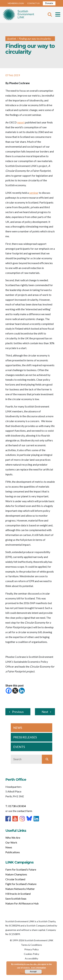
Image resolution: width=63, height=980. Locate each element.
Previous (18, 712)
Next (45, 712)
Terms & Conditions (32, 945)
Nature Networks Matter (20, 889)
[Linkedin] (22, 691)
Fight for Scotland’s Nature (21, 884)
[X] (15, 691)
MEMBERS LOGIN (16, 3)
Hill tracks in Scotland (18, 894)
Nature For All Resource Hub (22, 903)
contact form (25, 811)
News (9, 847)
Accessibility (32, 958)
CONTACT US (33, 3)
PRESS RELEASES (25, 737)
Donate (49, 3)
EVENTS (19, 747)
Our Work (11, 842)
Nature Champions (16, 874)
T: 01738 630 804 (16, 806)
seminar (34, 193)
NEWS (18, 728)
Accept (33, 972)
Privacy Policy (32, 949)
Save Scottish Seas (16, 898)
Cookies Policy (32, 954)
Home (18, 15)
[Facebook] (9, 691)
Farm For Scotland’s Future (21, 869)
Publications (13, 852)
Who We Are (13, 838)
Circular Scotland (15, 879)
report (21, 122)
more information (38, 968)
